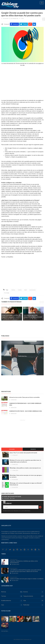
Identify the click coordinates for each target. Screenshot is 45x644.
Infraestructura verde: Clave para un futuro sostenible (24, 397)
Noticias (13, 290)
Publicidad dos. (22, 356)
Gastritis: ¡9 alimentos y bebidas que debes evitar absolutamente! (24, 562)
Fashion (20, 290)
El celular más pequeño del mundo (12, 496)
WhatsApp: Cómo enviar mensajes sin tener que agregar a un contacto (26, 476)
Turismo (12, 596)
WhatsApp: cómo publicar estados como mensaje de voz (25, 468)
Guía (12, 605)
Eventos (34, 592)
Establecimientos (12, 601)
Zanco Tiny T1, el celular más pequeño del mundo (23, 453)
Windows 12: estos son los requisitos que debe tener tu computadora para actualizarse (25, 461)
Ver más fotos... (5, 631)
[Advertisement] (22, 274)
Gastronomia (32, 290)
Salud (25, 290)
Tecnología (7, 293)
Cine (34, 601)
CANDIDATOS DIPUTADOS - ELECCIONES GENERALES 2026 (26, 411)
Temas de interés (14, 559)
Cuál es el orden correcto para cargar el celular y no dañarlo (27, 579)
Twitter (24, 24)
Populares (12, 449)
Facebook (14, 24)
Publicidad (34, 605)
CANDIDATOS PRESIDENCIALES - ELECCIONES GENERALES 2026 (25, 404)
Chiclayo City (15, 18)
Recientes (33, 449)
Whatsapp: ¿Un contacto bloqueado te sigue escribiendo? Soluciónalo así (26, 484)
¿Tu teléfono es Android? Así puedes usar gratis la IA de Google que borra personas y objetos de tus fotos (26, 571)
